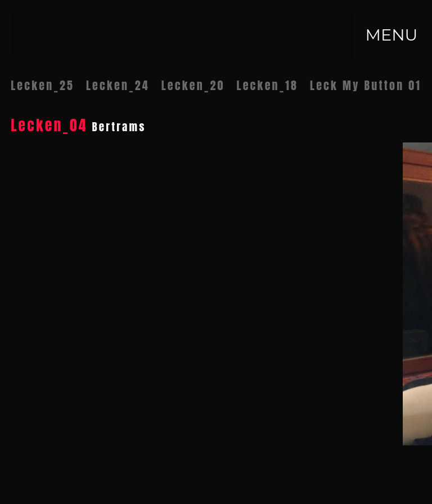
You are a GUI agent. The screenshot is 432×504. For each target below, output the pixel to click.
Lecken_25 (42, 85)
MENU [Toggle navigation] (391, 35)
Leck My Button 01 (366, 85)
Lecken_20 (193, 85)
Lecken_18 (267, 85)
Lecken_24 (118, 85)
